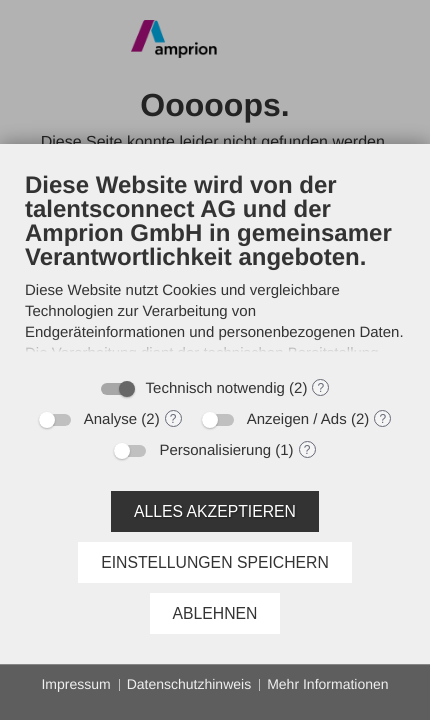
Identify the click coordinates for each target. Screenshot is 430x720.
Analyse (110, 419)
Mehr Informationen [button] (327, 684)
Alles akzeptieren (215, 511)
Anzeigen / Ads (297, 419)
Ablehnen (215, 613)
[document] (215, 268)
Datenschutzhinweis (189, 684)
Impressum (75, 684)
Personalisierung (215, 450)
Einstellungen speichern (215, 562)
